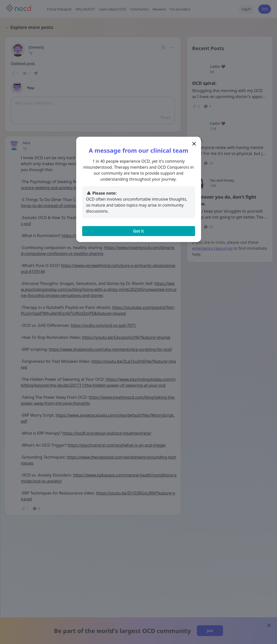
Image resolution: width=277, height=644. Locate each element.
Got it (138, 231)
